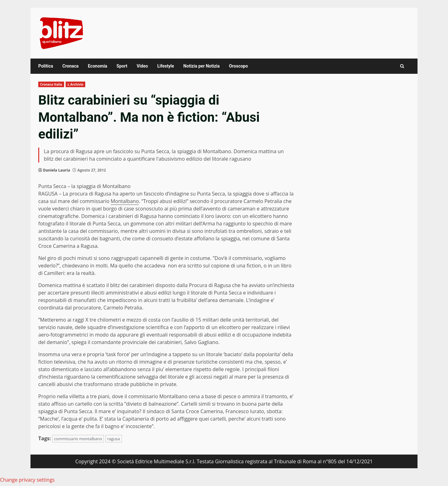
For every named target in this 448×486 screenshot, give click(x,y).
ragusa (114, 439)
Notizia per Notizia (201, 66)
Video (142, 66)
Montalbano (125, 201)
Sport (122, 66)
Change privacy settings (27, 480)
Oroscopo (238, 66)
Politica (46, 66)
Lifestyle (166, 66)
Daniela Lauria (56, 170)
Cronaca (70, 66)
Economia (98, 66)
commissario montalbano (78, 439)
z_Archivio (75, 84)
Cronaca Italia (51, 84)
